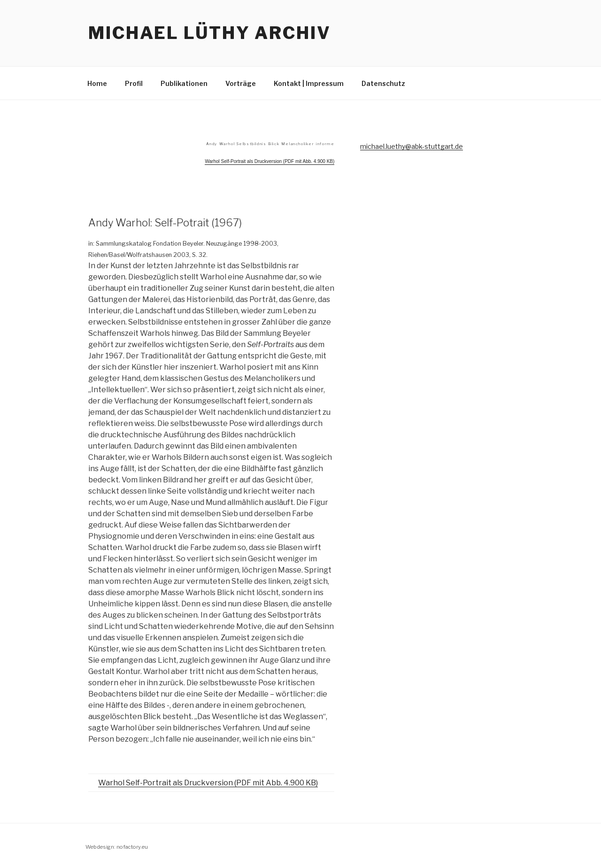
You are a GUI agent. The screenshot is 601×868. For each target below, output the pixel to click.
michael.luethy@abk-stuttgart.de (412, 146)
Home (97, 83)
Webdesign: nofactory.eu (117, 847)
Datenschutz (383, 83)
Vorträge (241, 83)
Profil (134, 83)
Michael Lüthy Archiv (210, 33)
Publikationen (184, 83)
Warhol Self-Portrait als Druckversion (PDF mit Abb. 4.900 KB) (208, 783)
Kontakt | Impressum (309, 83)
